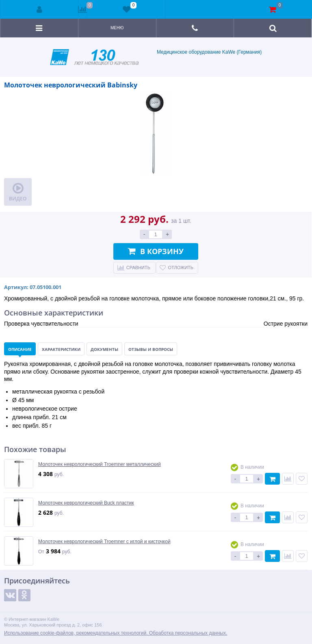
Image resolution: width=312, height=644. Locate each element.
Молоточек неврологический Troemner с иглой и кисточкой (104, 542)
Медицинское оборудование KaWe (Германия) (156, 57)
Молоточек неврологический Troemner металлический (100, 464)
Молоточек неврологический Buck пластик (86, 503)
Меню (117, 28)
